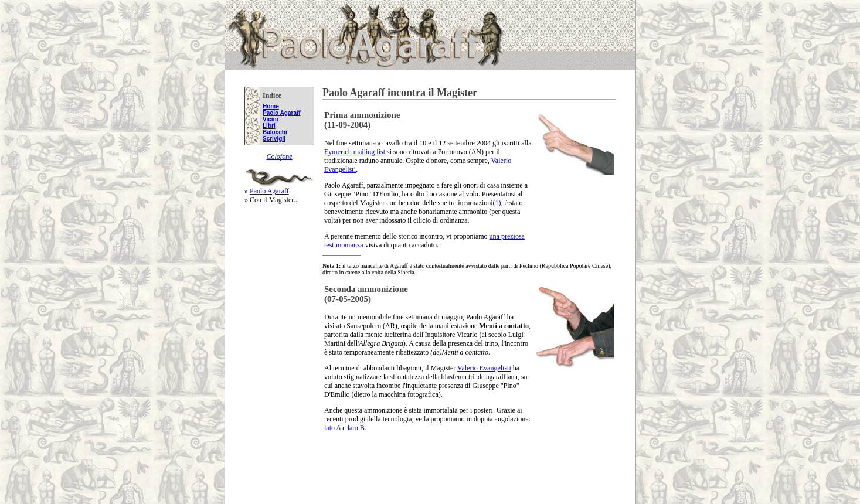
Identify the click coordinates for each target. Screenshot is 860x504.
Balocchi (275, 132)
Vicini (271, 119)
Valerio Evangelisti (484, 368)
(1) (497, 203)
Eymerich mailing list (355, 152)
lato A (332, 428)
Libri (269, 126)
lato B (356, 428)
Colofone (280, 156)
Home (271, 106)
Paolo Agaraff (282, 113)
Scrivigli (274, 139)
